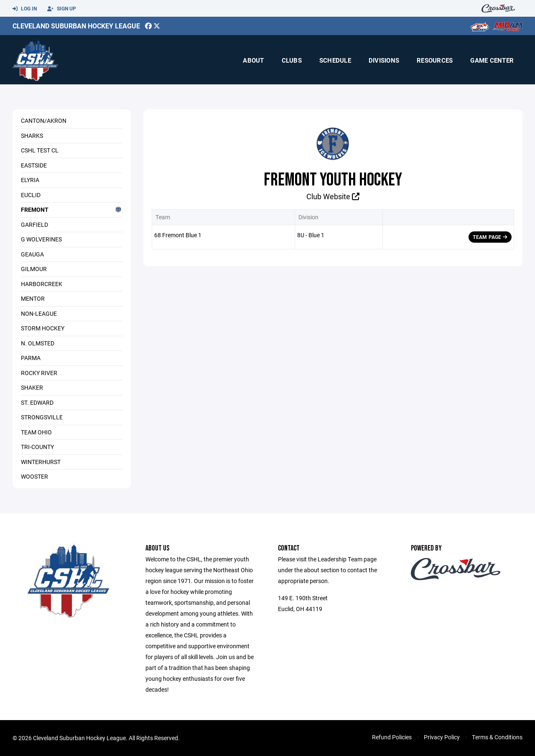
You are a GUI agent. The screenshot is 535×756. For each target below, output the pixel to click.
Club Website (333, 196)
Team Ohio (36, 432)
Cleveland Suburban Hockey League (76, 26)
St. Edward (37, 402)
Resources (435, 60)
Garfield (34, 225)
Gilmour (34, 269)
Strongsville (42, 417)
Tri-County (37, 447)
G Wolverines (41, 239)
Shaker (32, 387)
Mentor (33, 298)
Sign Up (62, 9)
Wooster (34, 476)
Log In (25, 9)
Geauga (32, 254)
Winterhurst (41, 462)
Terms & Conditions (497, 737)
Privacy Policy (442, 737)
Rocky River (39, 373)
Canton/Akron (44, 121)
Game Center (492, 60)
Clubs (292, 60)
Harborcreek (42, 284)
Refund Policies (392, 737)
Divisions (384, 60)
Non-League (39, 313)
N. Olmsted (38, 343)
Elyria (30, 180)
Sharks (32, 136)
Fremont (72, 209)
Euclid (31, 195)
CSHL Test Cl (40, 150)
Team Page (490, 237)
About (253, 60)
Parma (31, 358)
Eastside (34, 165)
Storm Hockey (43, 328)
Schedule (335, 60)
